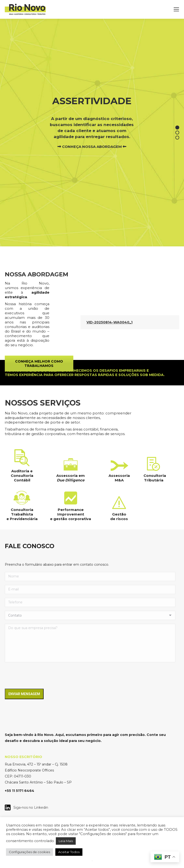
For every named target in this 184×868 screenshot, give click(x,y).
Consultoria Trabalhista (22, 512)
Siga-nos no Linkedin (29, 807)
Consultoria (155, 476)
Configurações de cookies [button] (29, 852)
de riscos (119, 519)
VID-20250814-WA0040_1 (109, 322)
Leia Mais (66, 841)
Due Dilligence (71, 480)
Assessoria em (71, 476)
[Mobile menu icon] (176, 9)
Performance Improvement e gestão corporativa (71, 514)
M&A (119, 480)
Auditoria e (22, 471)
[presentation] (41, 675)
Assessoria (119, 476)
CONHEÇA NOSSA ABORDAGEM (92, 147)
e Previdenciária (22, 519)
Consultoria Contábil (22, 478)
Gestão (119, 514)
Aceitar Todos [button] (69, 852)
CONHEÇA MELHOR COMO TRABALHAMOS (39, 364)
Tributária (154, 480)
